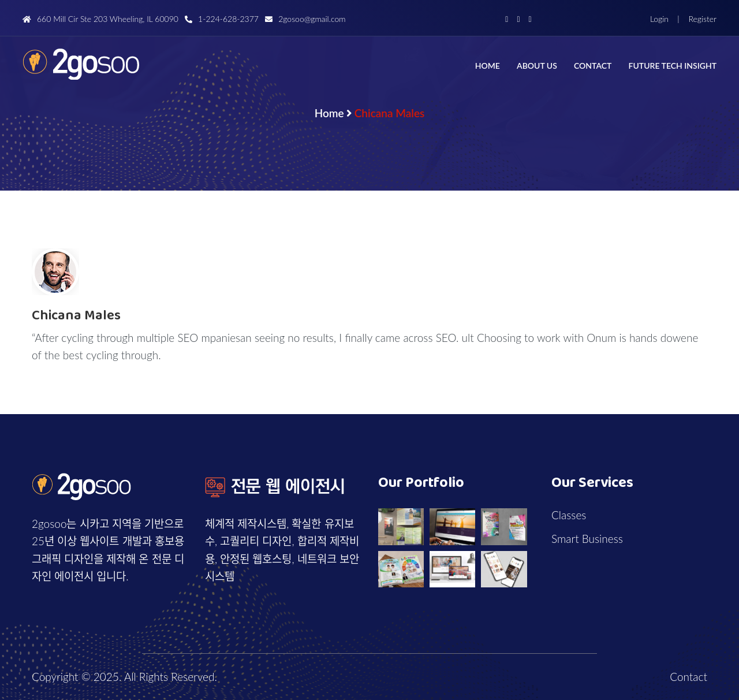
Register (701, 19)
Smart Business (587, 539)
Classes (569, 515)
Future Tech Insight (673, 66)
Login (659, 19)
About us (537, 66)
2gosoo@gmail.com (305, 19)
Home (488, 66)
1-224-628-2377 (222, 19)
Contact (593, 66)
